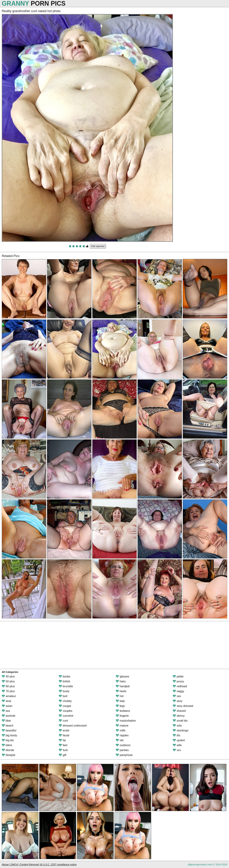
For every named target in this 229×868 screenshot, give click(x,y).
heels (121, 691)
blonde (8, 750)
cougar (65, 706)
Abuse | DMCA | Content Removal (20, 864)
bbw (6, 721)
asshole (9, 716)
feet (63, 745)
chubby (65, 701)
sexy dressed (183, 706)
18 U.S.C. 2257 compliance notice (58, 864)
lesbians (123, 711)
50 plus (8, 681)
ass (6, 711)
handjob (123, 686)
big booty (9, 735)
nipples (122, 735)
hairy (121, 681)
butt (63, 696)
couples (66, 711)
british (64, 681)
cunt (63, 721)
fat (62, 740)
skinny (179, 716)
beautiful (9, 730)
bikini (7, 745)
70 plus (8, 691)
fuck (63, 750)
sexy (178, 701)
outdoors (123, 745)
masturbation (126, 721)
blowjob (9, 755)
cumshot (66, 716)
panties (122, 750)
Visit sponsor (98, 246)
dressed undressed (73, 726)
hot (120, 696)
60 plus (8, 686)
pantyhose (124, 755)
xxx (177, 750)
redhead (180, 686)
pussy (178, 681)
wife (177, 745)
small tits (180, 721)
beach (8, 726)
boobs (65, 676)
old (120, 740)
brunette (66, 686)
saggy (178, 691)
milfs (121, 730)
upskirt (179, 740)
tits (176, 735)
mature (122, 726)
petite (178, 676)
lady (120, 701)
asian (7, 706)
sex (177, 696)
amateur (9, 696)
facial (64, 735)
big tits (8, 740)
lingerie (122, 716)
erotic (64, 730)
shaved (179, 711)
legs (120, 706)
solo (177, 726)
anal (6, 701)
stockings (181, 730)
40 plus (8, 676)
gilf (63, 755)
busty (64, 691)
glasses (122, 676)
